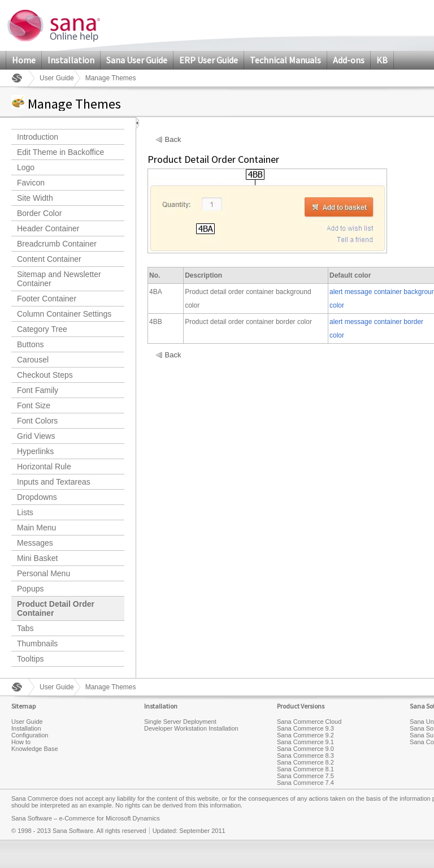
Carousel (33, 360)
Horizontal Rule (44, 467)
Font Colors (37, 421)
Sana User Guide (137, 60)
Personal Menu (44, 573)
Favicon (31, 183)
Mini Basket (37, 558)
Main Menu (36, 528)
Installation (71, 60)
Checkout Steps (45, 375)
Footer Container (47, 299)
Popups (30, 589)
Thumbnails (37, 644)
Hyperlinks (35, 451)
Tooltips (30, 659)
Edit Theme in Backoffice (60, 152)
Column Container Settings (64, 314)
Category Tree (42, 329)
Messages (35, 543)
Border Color (39, 213)
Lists (25, 512)
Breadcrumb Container (57, 244)
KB (382, 60)
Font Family (38, 390)
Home (24, 60)
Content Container (49, 259)
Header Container (48, 228)
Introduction (38, 137)
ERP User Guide (209, 60)
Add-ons (349, 60)
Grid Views (36, 436)
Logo (26, 167)
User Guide (57, 78)
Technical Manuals (285, 60)
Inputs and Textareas (54, 482)
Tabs (25, 628)
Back (173, 140)
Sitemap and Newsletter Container (59, 279)
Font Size (34, 405)
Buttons (30, 344)
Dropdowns (37, 497)
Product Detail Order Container (56, 608)
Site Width (35, 198)
